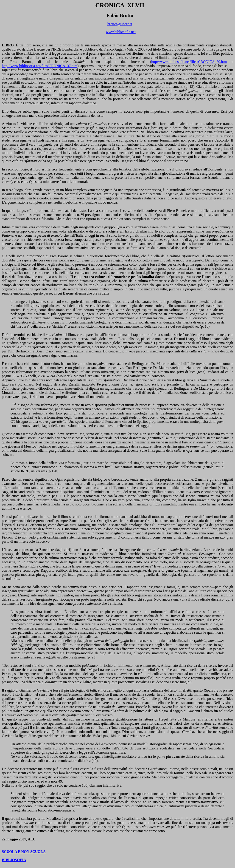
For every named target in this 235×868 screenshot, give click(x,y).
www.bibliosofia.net (121, 32)
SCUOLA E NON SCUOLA (24, 852)
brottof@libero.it (120, 24)
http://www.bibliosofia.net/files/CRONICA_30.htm (189, 62)
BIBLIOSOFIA (14, 860)
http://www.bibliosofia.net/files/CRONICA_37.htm (40, 66)
